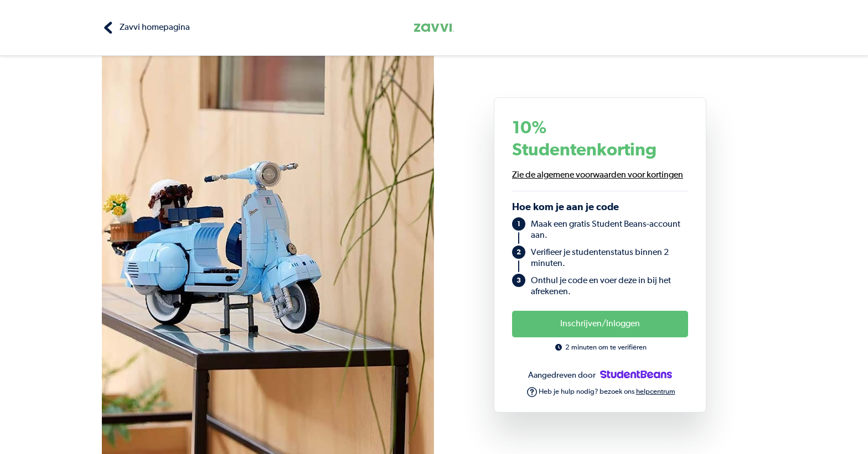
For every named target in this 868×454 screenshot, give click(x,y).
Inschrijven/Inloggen (600, 324)
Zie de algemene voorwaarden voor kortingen (598, 175)
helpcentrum (656, 392)
